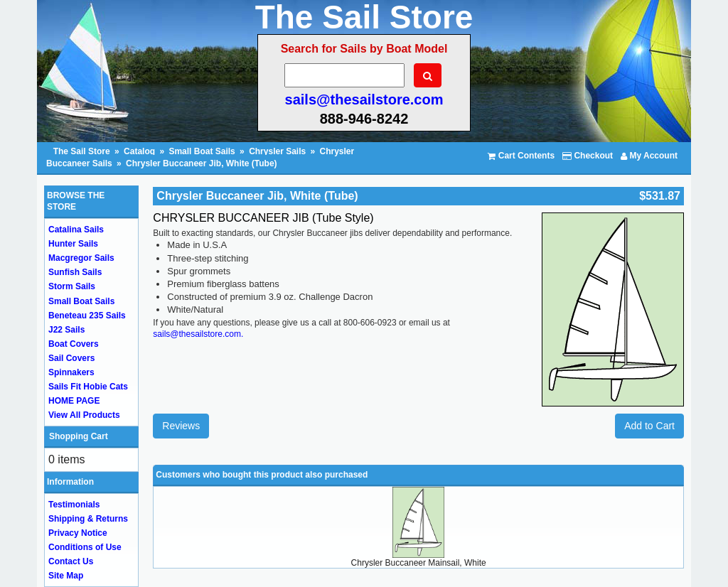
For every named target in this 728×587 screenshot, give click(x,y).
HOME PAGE (74, 401)
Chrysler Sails (277, 151)
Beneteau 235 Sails (87, 316)
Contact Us (71, 561)
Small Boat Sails (202, 151)
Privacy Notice (78, 533)
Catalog (139, 151)
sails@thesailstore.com (364, 99)
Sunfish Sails (75, 272)
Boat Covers (74, 344)
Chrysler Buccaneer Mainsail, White (419, 563)
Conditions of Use (85, 547)
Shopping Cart (79, 436)
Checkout (588, 156)
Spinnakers (71, 372)
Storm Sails (72, 286)
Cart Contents (521, 156)
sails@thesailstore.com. (198, 334)
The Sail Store (83, 151)
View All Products (84, 415)
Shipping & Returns (88, 519)
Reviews (181, 426)
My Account (649, 156)
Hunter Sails (73, 244)
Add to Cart (649, 426)
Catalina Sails (76, 230)
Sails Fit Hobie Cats (88, 387)
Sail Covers (71, 358)
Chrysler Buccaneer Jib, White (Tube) (202, 163)
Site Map (66, 576)
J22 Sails (66, 330)
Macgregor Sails (81, 258)
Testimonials (74, 505)
